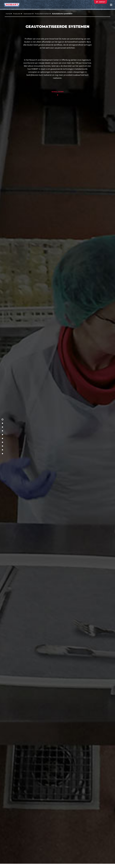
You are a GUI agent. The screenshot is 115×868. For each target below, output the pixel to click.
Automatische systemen (61, 14)
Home (8, 14)
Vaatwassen (28, 14)
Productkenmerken (42, 14)
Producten (17, 14)
